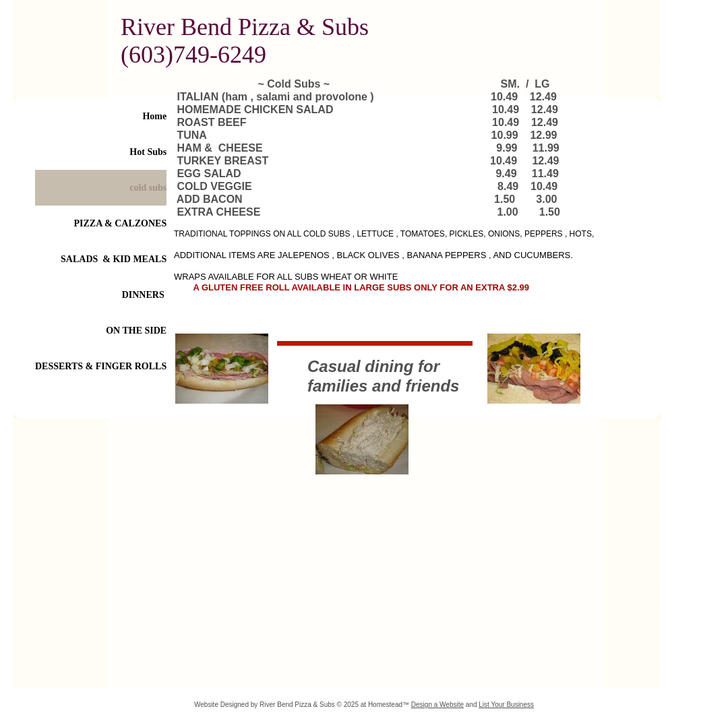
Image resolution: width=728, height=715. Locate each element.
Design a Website (437, 705)
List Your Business (506, 705)
